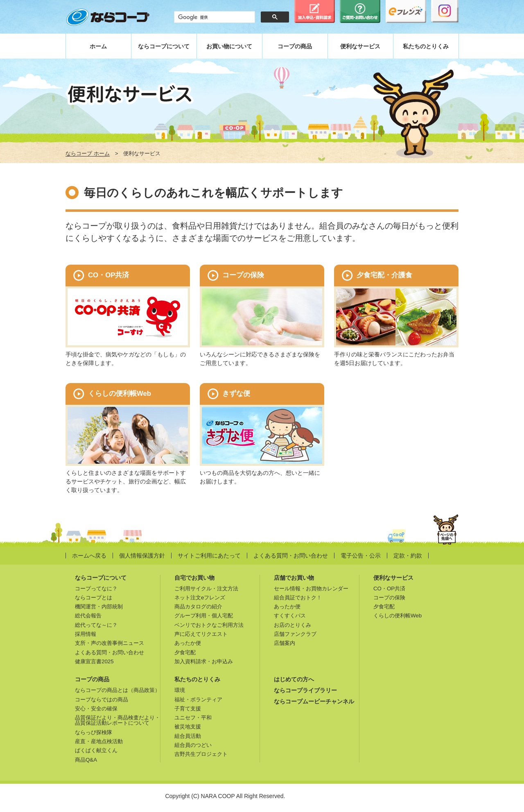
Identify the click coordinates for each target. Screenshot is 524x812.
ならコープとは (94, 598)
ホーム (98, 46)
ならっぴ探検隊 (94, 732)
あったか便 (188, 643)
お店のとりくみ (292, 625)
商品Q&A (86, 760)
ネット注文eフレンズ (200, 598)
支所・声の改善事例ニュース (110, 643)
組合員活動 (188, 736)
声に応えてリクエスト (201, 634)
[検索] (214, 17)
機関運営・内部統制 (99, 607)
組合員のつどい (193, 745)
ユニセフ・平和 (193, 718)
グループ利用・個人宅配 (204, 616)
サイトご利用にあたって (209, 556)
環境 (180, 690)
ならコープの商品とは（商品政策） (117, 690)
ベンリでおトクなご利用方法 (209, 625)
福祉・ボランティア (198, 700)
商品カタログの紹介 (198, 607)
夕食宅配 (185, 652)
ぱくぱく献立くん (96, 750)
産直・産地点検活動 (99, 741)
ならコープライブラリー (305, 690)
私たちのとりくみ (426, 46)
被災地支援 (188, 727)
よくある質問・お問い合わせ (291, 556)
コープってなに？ (96, 589)
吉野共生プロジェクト (201, 754)
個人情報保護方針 (142, 556)
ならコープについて (164, 46)
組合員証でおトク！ (298, 598)
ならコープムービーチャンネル (314, 701)
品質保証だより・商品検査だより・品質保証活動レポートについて (117, 720)
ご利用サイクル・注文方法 (206, 589)
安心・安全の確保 (96, 709)
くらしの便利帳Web (398, 616)
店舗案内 (285, 643)
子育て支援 (188, 709)
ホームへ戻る (89, 556)
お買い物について (229, 46)
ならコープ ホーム (88, 154)
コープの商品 (295, 46)
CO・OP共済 (389, 589)
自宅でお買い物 (194, 578)
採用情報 (86, 634)
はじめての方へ (294, 679)
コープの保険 (389, 598)
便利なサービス (360, 46)
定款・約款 (408, 556)
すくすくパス (290, 616)
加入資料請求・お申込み (204, 661)
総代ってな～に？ (96, 625)
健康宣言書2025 (94, 661)
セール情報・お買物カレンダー (311, 589)
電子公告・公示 (361, 556)
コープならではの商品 (102, 700)
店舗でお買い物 (294, 578)
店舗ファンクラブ (295, 634)
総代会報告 (88, 616)
